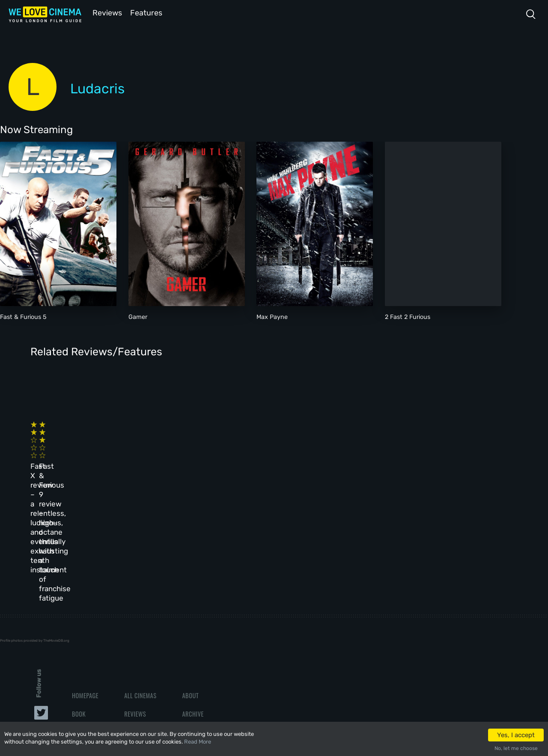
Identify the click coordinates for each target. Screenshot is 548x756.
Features (148, 12)
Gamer (138, 316)
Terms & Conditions (209, 609)
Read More (198, 742)
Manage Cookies (204, 646)
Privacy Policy (202, 627)
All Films (84, 609)
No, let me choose (516, 748)
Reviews (106, 12)
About (190, 572)
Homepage (85, 572)
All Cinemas (140, 572)
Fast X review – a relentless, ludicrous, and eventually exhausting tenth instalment (79, 452)
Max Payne (272, 316)
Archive (193, 591)
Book (79, 591)
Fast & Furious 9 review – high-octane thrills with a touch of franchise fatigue (189, 452)
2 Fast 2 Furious (408, 316)
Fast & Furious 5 (23, 316)
